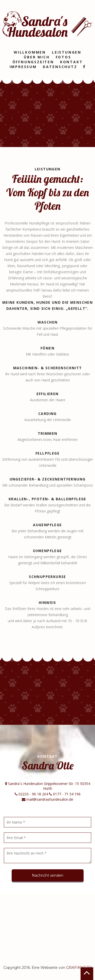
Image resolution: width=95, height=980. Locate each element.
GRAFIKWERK (79, 968)
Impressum (23, 67)
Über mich (37, 57)
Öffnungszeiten (33, 62)
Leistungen (67, 52)
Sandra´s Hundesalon (48, 24)
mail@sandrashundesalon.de (49, 799)
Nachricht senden (48, 875)
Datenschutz (60, 67)
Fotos (63, 57)
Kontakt (71, 62)
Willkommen (30, 52)
